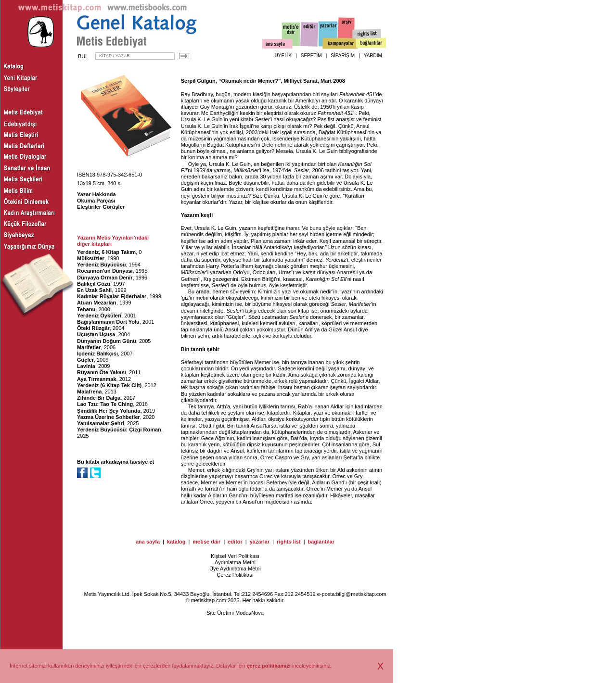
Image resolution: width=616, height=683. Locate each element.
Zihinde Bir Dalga (99, 398)
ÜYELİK (283, 56)
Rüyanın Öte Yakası (102, 372)
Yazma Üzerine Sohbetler (109, 417)
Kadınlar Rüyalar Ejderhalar (112, 296)
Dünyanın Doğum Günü (107, 341)
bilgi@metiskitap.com (361, 594)
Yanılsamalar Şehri (101, 423)
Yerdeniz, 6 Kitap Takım (106, 252)
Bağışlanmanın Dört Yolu (108, 322)
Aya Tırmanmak (97, 379)
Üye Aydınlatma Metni (235, 569)
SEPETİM (311, 56)
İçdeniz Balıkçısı (97, 354)
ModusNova (250, 613)
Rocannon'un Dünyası (105, 271)
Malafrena (89, 392)
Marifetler (89, 347)
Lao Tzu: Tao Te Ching (105, 404)
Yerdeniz (336, 260)
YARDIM (373, 56)
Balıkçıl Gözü (94, 284)
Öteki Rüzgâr (93, 328)
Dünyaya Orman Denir (105, 278)
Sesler (262, 119)
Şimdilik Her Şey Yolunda (109, 411)
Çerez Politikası (235, 575)
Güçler (85, 360)
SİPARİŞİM (343, 56)
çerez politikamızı (269, 666)
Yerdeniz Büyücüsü (101, 265)
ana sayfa (148, 542)
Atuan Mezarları (97, 303)
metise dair (206, 542)
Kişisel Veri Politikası (235, 556)
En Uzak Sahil (94, 290)
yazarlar (260, 542)
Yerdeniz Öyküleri (99, 316)
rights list (289, 542)
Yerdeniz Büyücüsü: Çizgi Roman (119, 430)
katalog (176, 542)
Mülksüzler (91, 258)
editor (235, 542)
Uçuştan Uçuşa (96, 334)
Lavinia (86, 366)
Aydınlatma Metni (235, 562)
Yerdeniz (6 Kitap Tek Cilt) (109, 385)
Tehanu (86, 309)
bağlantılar (321, 542)
